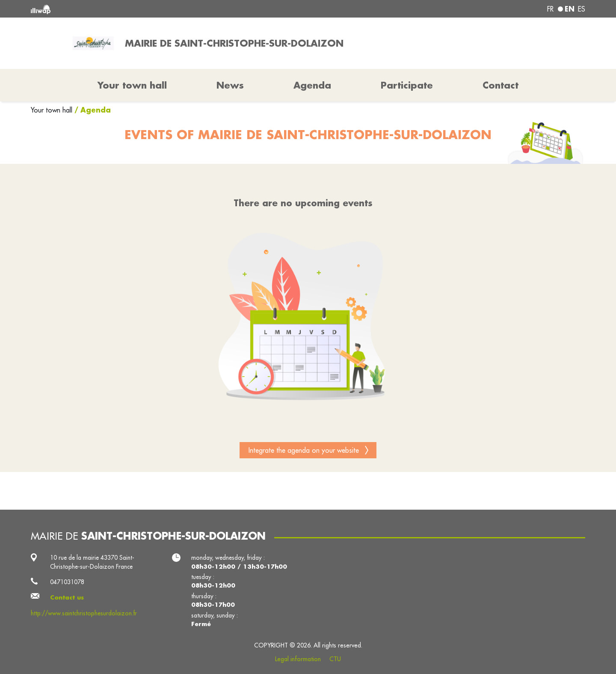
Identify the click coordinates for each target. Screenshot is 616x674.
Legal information (298, 659)
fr (550, 9)
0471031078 (67, 582)
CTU (335, 659)
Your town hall (53, 110)
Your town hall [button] (132, 85)
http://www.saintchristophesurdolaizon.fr (84, 613)
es (582, 9)
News (230, 85)
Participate (407, 85)
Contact (500, 85)
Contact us (67, 597)
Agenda (312, 85)
